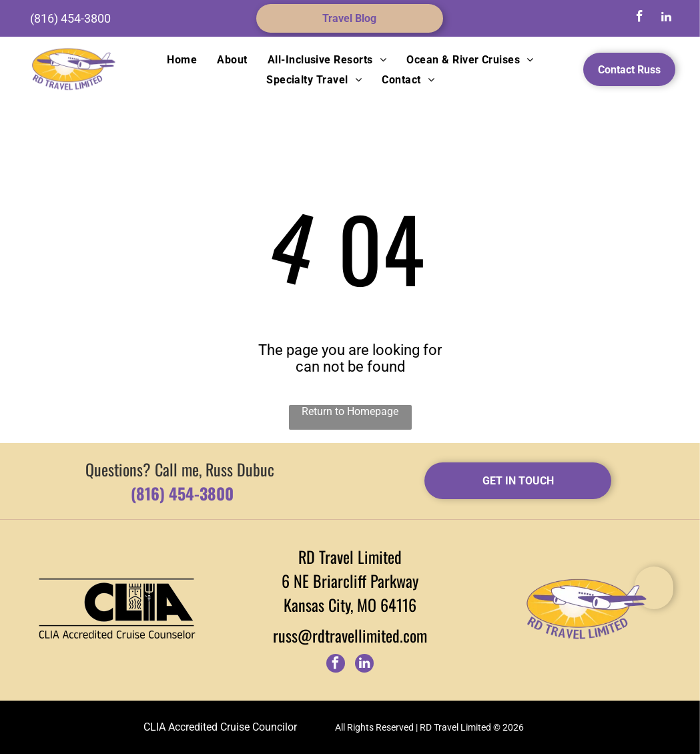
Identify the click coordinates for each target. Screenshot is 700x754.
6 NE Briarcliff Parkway (350, 581)
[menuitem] (182, 60)
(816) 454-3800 (70, 18)
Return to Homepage (350, 411)
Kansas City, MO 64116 (350, 605)
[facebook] (639, 18)
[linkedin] (666, 18)
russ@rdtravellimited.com (350, 635)
